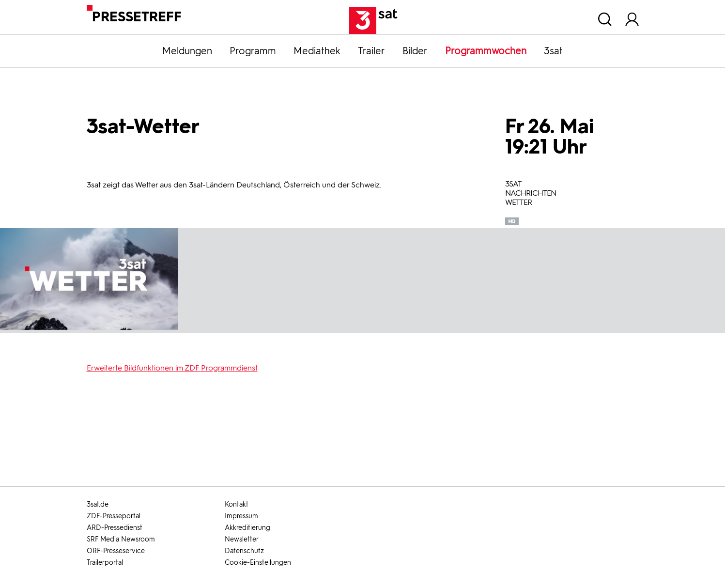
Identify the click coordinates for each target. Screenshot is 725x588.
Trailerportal (105, 563)
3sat (553, 51)
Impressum (241, 516)
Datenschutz (244, 551)
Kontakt (237, 504)
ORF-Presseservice (116, 551)
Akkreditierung (247, 528)
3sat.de (98, 504)
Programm (253, 51)
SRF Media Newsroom (121, 539)
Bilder (415, 51)
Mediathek (317, 51)
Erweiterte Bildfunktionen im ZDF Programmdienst (172, 368)
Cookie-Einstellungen (258, 563)
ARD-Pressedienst (115, 528)
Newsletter (242, 539)
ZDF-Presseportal (114, 516)
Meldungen (187, 51)
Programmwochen (486, 51)
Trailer (371, 51)
